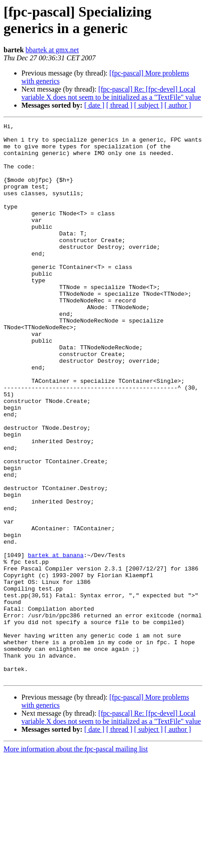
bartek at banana (56, 642)
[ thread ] (119, 105)
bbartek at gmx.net (52, 50)
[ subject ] (148, 105)
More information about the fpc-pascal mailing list (76, 860)
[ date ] (94, 105)
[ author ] (178, 105)
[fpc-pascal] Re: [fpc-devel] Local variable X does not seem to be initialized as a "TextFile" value (111, 93)
